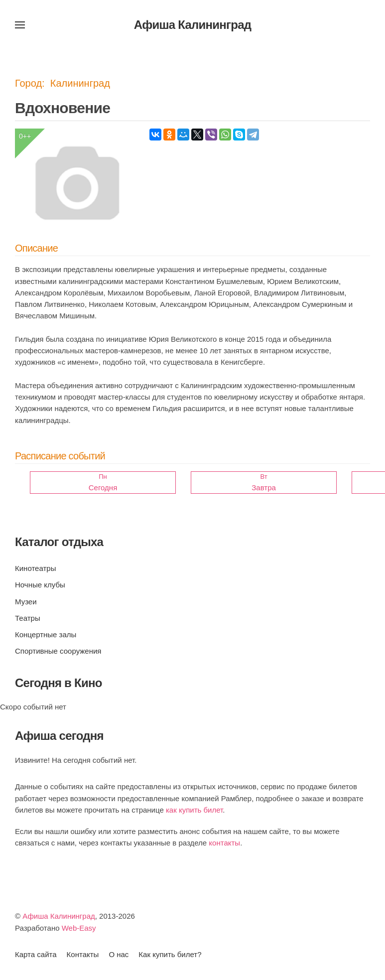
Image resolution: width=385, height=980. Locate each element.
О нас (119, 954)
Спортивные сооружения (58, 651)
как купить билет (194, 810)
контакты (224, 843)
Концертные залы (46, 634)
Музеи (26, 602)
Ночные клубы (40, 585)
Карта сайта (36, 954)
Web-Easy (79, 928)
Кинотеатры (35, 568)
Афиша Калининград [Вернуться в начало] (193, 25)
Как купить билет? (170, 954)
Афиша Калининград (59, 916)
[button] (20, 25)
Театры (28, 618)
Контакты (83, 954)
